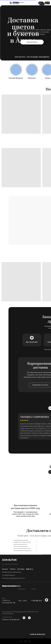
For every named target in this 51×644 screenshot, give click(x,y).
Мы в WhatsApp (32, 342)
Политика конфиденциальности (13, 578)
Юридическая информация (12, 572)
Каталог (15, 3)
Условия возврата (9, 575)
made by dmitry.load (37, 634)
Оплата (13, 569)
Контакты (30, 569)
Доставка (21, 569)
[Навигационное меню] (11, 3)
